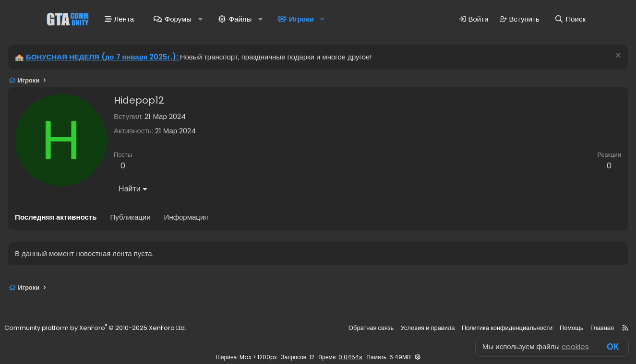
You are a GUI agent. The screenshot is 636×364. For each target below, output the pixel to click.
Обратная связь (353, 328)
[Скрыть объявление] (591, 59)
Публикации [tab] (157, 219)
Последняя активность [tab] (83, 219)
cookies (575, 346)
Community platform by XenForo (124, 328)
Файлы (240, 20)
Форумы (178, 20)
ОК (613, 346)
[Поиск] (570, 21)
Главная (570, 328)
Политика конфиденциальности (481, 328)
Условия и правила (407, 328)
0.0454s (350, 357)
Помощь (541, 328)
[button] (200, 21)
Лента (119, 20)
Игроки (301, 20)
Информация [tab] (213, 219)
